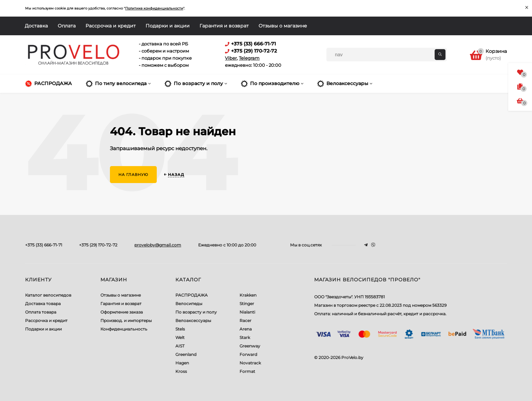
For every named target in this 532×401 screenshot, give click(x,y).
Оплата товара (41, 312)
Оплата (67, 26)
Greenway (250, 346)
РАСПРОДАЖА (192, 295)
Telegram (249, 58)
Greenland (186, 354)
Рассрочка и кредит (111, 26)
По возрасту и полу (196, 312)
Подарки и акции (168, 26)
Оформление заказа (122, 312)
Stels (180, 329)
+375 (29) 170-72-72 (98, 245)
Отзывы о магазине (283, 26)
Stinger (247, 304)
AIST (180, 346)
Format (247, 371)
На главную (133, 175)
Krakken (248, 295)
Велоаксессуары (193, 320)
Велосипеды (189, 304)
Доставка (36, 26)
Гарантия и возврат (224, 26)
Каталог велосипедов (48, 295)
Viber (231, 58)
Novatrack (250, 363)
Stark (245, 337)
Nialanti (247, 312)
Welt (180, 337)
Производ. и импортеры (126, 320)
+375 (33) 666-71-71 (44, 245)
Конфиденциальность (124, 329)
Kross (181, 371)
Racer (245, 320)
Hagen (182, 363)
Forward (248, 354)
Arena (246, 329)
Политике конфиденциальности (154, 8)
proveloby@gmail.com (158, 245)
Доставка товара (43, 304)
